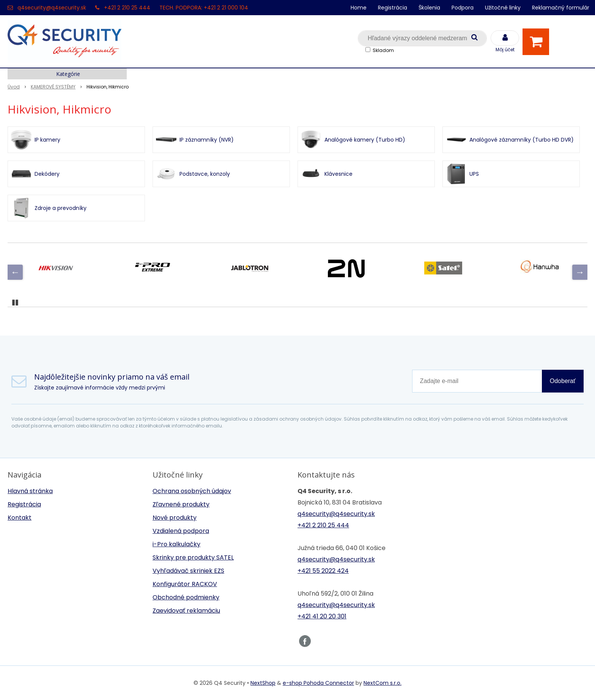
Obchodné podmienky (186, 597)
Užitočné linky (503, 8)
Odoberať (563, 381)
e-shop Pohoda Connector (318, 683)
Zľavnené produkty (181, 504)
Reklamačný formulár (561, 8)
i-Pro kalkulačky (176, 544)
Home (359, 8)
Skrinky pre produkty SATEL (193, 557)
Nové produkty (175, 518)
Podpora (463, 8)
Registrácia (393, 8)
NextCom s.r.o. (382, 683)
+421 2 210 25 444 (127, 8)
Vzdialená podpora (181, 531)
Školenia (429, 8)
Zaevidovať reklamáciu (186, 611)
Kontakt (20, 518)
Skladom (383, 50)
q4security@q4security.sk (52, 8)
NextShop (263, 683)
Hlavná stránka (30, 491)
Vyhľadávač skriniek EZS (188, 571)
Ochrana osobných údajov (192, 491)
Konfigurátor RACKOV (185, 584)
